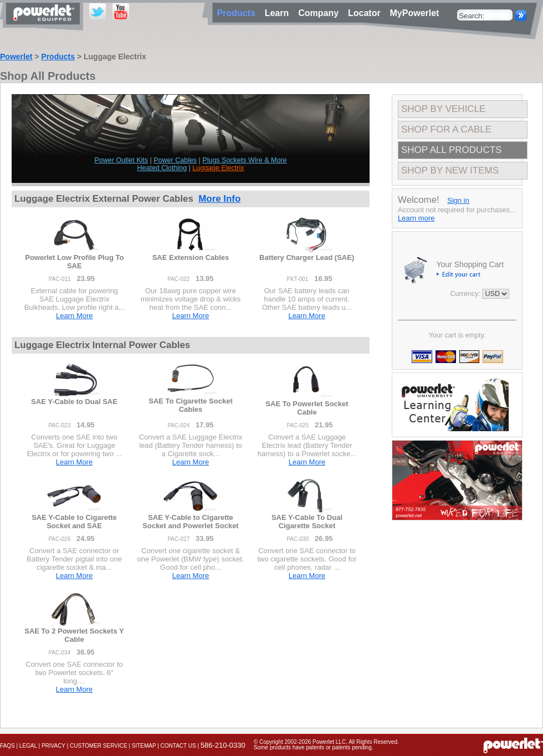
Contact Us (178, 746)
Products (58, 57)
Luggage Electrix (218, 168)
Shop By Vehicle (443, 109)
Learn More (74, 316)
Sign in (458, 200)
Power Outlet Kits (122, 160)
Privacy (53, 746)
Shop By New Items (450, 170)
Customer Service (99, 746)
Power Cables (175, 160)
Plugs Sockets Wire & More (244, 160)
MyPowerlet (415, 13)
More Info (219, 199)
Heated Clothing (162, 168)
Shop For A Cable (446, 129)
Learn (279, 13)
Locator (367, 13)
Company (321, 13)
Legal (28, 746)
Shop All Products (451, 150)
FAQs (7, 746)
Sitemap (144, 746)
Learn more (416, 218)
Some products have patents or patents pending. (314, 747)
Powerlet (16, 57)
